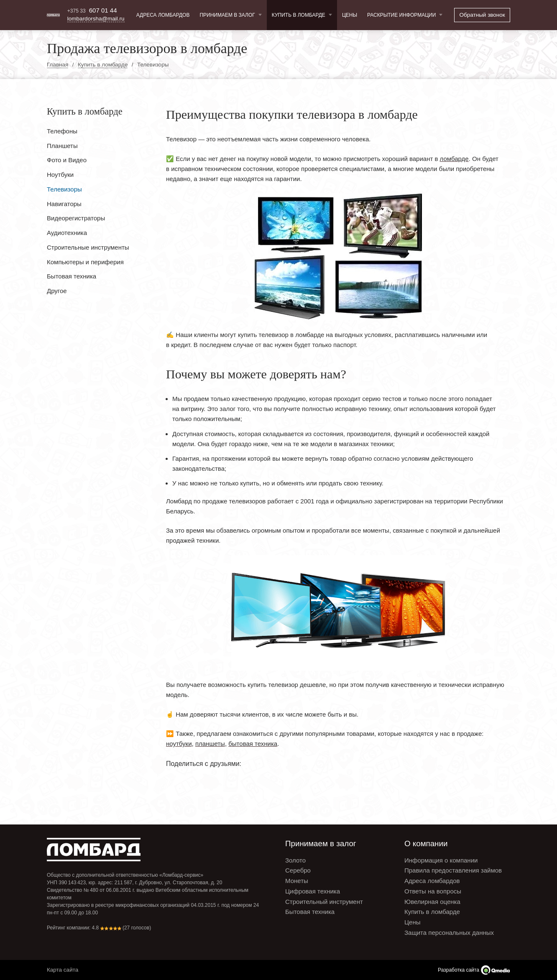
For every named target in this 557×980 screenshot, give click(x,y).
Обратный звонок (482, 15)
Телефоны (62, 131)
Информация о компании (441, 860)
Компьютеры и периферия (85, 262)
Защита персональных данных (449, 933)
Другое (57, 291)
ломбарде (454, 159)
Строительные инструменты (88, 247)
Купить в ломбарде (299, 15)
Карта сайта (63, 970)
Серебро (298, 870)
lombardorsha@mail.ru (96, 19)
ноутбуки (179, 744)
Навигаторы (64, 204)
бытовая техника (253, 744)
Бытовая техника (72, 276)
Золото (295, 860)
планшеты (210, 744)
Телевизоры (64, 189)
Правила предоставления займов (453, 870)
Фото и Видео (67, 160)
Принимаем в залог (227, 15)
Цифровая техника (313, 891)
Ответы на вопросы (433, 891)
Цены (350, 15)
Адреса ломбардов (163, 15)
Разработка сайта (459, 970)
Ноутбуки (60, 175)
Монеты (297, 881)
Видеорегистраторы (76, 218)
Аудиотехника (67, 233)
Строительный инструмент (324, 902)
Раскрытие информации (401, 15)
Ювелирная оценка (432, 902)
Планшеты (62, 146)
